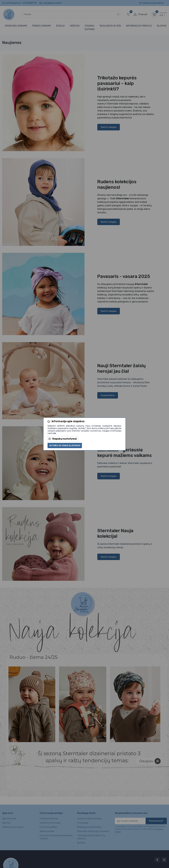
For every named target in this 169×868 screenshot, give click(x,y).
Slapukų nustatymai (63, 439)
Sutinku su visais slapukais (65, 446)
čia (55, 433)
